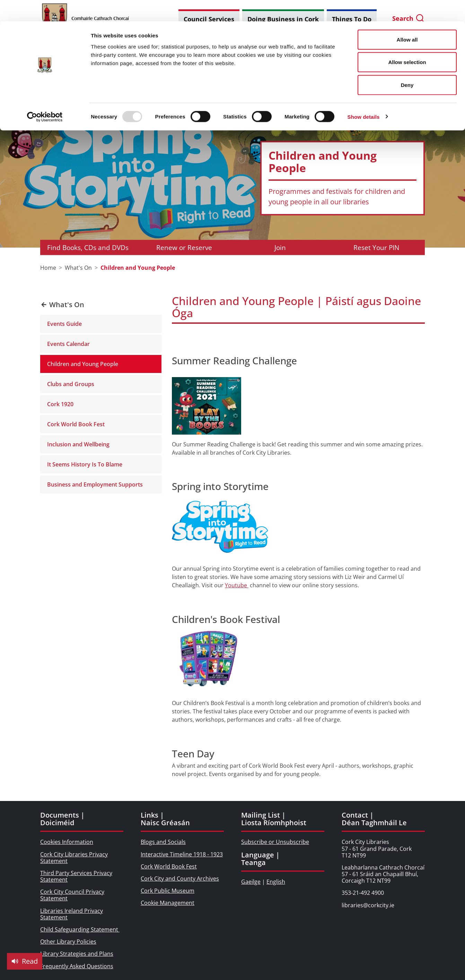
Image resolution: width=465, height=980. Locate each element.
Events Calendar (68, 344)
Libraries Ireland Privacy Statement (72, 914)
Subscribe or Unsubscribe (275, 842)
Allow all (407, 18)
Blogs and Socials (163, 842)
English (276, 882)
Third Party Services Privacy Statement (76, 876)
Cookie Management (168, 903)
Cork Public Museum (168, 891)
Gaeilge (251, 882)
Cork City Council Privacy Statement (72, 895)
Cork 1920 (60, 404)
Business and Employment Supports (95, 484)
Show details (364, 95)
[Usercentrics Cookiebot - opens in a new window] (45, 96)
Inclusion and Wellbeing (78, 444)
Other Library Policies (68, 942)
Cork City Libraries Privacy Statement (74, 858)
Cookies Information (67, 842)
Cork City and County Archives (180, 879)
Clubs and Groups (71, 384)
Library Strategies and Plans (77, 954)
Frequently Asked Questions (77, 966)
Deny (407, 64)
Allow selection (407, 41)
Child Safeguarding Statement (80, 929)
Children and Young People (83, 364)
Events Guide (64, 324)
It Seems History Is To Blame (85, 464)
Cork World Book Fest (76, 424)
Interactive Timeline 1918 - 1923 (182, 854)
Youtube (237, 585)
